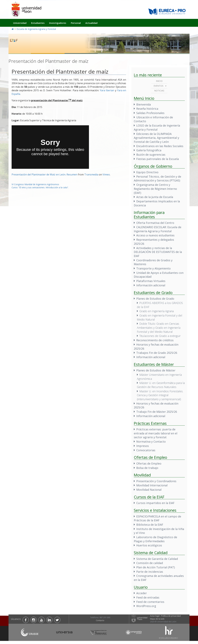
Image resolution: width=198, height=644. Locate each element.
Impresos (143, 446)
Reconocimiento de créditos (155, 340)
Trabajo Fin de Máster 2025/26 (157, 412)
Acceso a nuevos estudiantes (155, 235)
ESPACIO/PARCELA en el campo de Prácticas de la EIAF (157, 518)
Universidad (20, 23)
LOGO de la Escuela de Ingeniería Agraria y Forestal (157, 127)
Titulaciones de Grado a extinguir (160, 336)
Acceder (142, 593)
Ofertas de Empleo (149, 463)
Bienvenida (144, 104)
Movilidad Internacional (152, 485)
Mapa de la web (157, 619)
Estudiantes (38, 23)
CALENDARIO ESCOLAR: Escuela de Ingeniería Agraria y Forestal (158, 229)
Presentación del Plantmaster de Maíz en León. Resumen (44, 174)
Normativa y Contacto (151, 442)
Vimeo (106, 174)
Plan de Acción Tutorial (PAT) (156, 567)
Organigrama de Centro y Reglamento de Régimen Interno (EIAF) (155, 189)
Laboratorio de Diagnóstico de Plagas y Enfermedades (155, 539)
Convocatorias (146, 450)
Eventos (158, 86)
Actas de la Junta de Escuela (155, 197)
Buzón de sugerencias (151, 155)
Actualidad (91, 23)
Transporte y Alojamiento (153, 268)
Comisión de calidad (150, 563)
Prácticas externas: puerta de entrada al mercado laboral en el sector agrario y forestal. (156, 433)
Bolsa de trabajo (147, 468)
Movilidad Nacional (149, 490)
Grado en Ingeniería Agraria (157, 311)
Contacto (100, 620)
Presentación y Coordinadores (156, 481)
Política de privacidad (171, 616)
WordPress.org (146, 606)
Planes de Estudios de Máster (156, 370)
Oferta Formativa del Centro (155, 223)
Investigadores (58, 23)
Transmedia (91, 174)
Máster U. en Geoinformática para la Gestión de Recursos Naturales (161, 385)
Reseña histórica (147, 109)
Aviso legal (155, 616)
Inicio (159, 81)
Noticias (159, 91)
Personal (76, 23)
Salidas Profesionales (150, 113)
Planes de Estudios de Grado (155, 299)
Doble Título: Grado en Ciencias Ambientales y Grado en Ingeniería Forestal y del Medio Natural (159, 328)
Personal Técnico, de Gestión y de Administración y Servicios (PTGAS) (157, 179)
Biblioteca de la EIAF (150, 525)
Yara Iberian (107, 90)
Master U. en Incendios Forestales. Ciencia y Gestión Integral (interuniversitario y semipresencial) (160, 395)
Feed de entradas (148, 597)
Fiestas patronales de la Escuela (158, 159)
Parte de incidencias (150, 572)
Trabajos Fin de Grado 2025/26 (157, 353)
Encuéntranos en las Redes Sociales (160, 146)
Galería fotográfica (149, 150)
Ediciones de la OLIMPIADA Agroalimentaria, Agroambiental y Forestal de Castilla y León (156, 138)
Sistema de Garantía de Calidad (157, 559)
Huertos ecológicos (149, 545)
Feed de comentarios (150, 602)
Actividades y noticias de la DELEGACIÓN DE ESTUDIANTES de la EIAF (158, 252)
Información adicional (151, 285)
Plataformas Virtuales (151, 281)
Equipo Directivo (147, 172)
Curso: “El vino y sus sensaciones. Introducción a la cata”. (40, 187)
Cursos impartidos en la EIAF (155, 503)
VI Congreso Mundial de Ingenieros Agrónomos (35, 184)
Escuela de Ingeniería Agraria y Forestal (36, 29)
